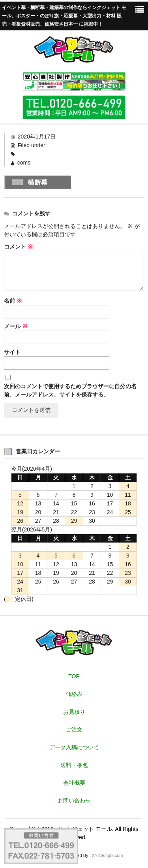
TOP (74, 676)
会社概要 (74, 783)
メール (16, 326)
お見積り (74, 712)
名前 (13, 301)
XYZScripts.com (108, 855)
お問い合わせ (74, 801)
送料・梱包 (74, 765)
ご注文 (74, 730)
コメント (19, 247)
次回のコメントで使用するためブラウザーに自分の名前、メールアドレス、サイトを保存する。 (70, 390)
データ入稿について (74, 747)
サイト (12, 352)
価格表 (74, 694)
